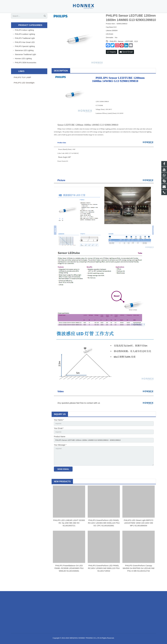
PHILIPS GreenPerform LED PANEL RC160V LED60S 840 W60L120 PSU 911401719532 (104, 580)
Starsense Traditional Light (25, 63)
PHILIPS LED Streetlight (24, 91)
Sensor (121, 50)
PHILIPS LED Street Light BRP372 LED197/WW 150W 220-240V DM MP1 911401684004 (139, 535)
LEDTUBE (129, 50)
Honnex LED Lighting (23, 67)
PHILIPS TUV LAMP (22, 86)
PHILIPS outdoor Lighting (25, 43)
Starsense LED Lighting (24, 59)
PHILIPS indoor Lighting (24, 38)
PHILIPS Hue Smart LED (25, 51)
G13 (136, 50)
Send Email (126, 60)
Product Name (60, 446)
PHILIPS (113, 50)
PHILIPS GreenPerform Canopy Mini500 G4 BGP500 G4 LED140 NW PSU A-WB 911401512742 (139, 580)
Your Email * (59, 437)
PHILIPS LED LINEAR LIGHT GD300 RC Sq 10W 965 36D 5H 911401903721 (69, 535)
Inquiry (111, 60)
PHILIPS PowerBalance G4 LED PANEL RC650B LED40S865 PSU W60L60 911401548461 (69, 580)
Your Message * (60, 455)
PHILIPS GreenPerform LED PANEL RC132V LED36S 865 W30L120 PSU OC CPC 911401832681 (104, 535)
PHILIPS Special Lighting (25, 55)
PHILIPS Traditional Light (25, 47)
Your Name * (59, 428)
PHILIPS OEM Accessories (26, 71)
